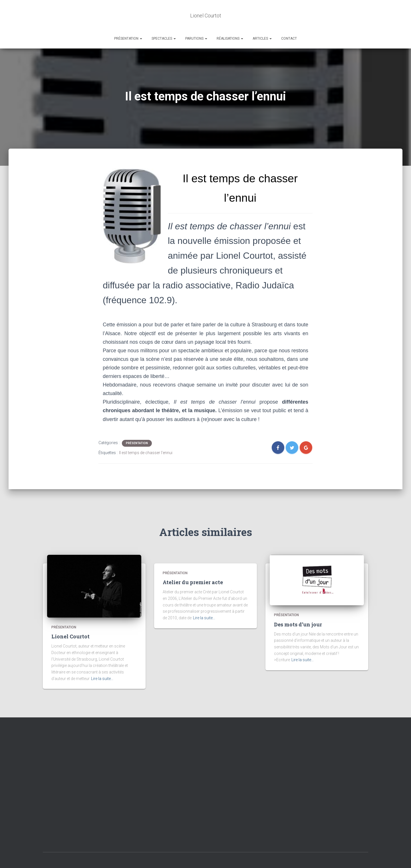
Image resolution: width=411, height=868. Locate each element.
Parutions (196, 21)
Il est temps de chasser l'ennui (146, 436)
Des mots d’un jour (298, 607)
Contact (289, 21)
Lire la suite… (102, 661)
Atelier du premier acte (193, 565)
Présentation (128, 21)
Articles (262, 21)
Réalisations (230, 21)
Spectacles (164, 21)
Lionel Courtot (70, 619)
